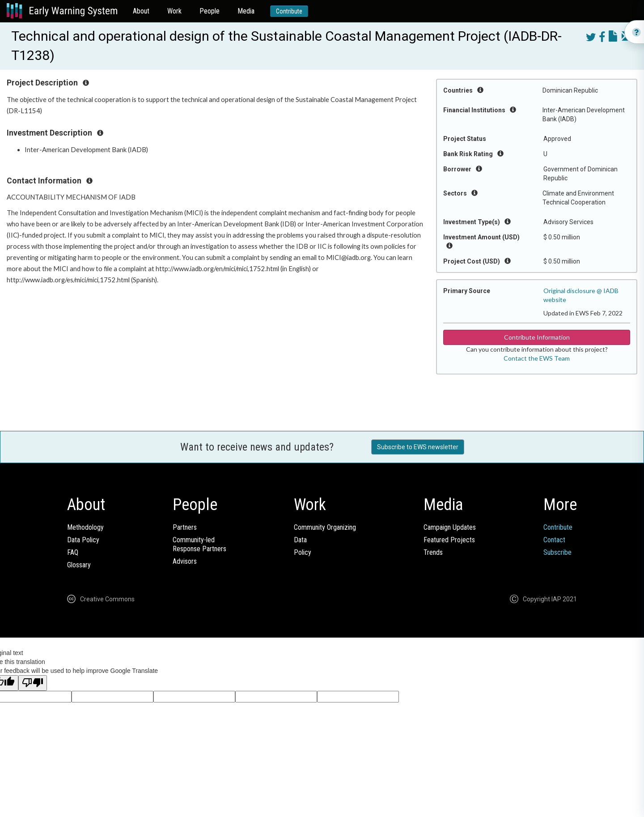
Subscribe (557, 552)
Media (246, 11)
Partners (185, 527)
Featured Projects (449, 540)
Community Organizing (325, 527)
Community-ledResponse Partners (199, 544)
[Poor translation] (33, 683)
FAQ (73, 552)
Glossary (79, 565)
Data (300, 540)
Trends (433, 552)
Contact (554, 540)
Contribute (289, 11)
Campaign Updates (450, 527)
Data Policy (83, 540)
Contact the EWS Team (537, 358)
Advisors (185, 561)
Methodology (85, 527)
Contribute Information (537, 337)
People (210, 11)
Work (174, 11)
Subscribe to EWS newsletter (418, 447)
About (141, 11)
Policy (303, 552)
